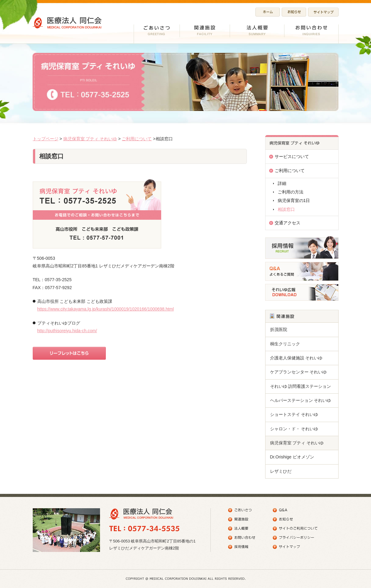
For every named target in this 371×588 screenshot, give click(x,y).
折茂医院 (279, 329)
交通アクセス (288, 223)
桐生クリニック (285, 344)
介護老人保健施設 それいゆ (296, 358)
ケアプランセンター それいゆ (299, 372)
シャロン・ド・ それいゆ (294, 429)
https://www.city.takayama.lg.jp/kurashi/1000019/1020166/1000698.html (106, 309)
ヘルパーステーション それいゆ (301, 400)
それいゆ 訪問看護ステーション (301, 386)
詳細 (282, 183)
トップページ (46, 139)
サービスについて (292, 156)
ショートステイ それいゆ (294, 414)
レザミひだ (281, 471)
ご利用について (137, 139)
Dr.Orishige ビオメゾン (292, 457)
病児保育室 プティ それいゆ (90, 139)
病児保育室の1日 (294, 200)
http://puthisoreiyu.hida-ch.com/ (67, 331)
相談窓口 (286, 209)
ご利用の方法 (291, 192)
